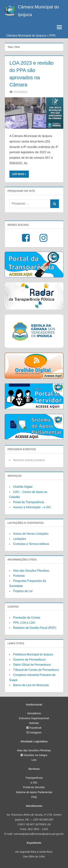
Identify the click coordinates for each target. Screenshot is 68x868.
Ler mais (18, 174)
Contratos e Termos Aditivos (31, 544)
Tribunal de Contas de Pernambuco (36, 669)
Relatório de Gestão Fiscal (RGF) (35, 627)
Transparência (34, 777)
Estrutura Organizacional (34, 718)
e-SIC (34, 782)
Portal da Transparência (29, 502)
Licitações (20, 538)
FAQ (34, 796)
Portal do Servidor (34, 787)
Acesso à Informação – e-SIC (32, 507)
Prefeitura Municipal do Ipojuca (33, 654)
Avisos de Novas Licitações (31, 533)
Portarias (19, 575)
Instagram (36, 732)
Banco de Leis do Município (31, 685)
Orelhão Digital (23, 486)
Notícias (34, 722)
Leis (34, 759)
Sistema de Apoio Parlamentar (34, 792)
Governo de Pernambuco (29, 659)
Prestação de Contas (27, 617)
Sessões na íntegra (35, 755)
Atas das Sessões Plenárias (31, 570)
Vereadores (34, 713)
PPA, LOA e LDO (24, 622)
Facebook (36, 727)
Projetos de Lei (23, 591)
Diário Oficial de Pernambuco (32, 664)
